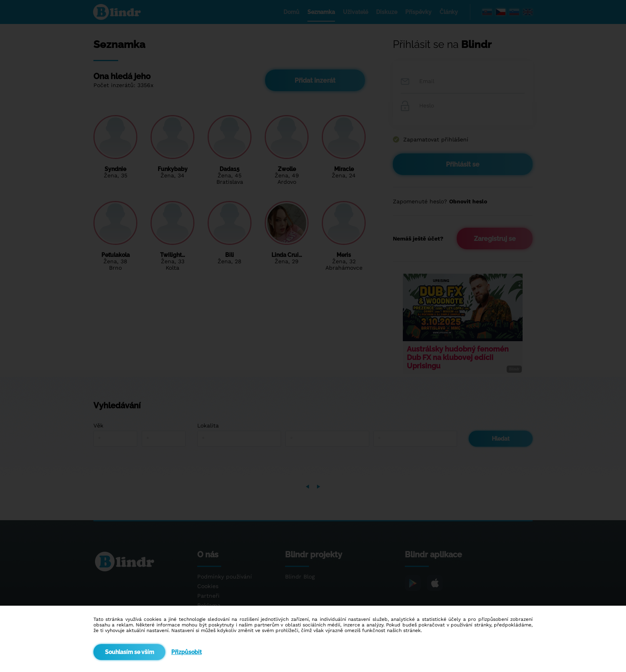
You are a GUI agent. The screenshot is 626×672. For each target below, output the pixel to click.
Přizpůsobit (186, 652)
